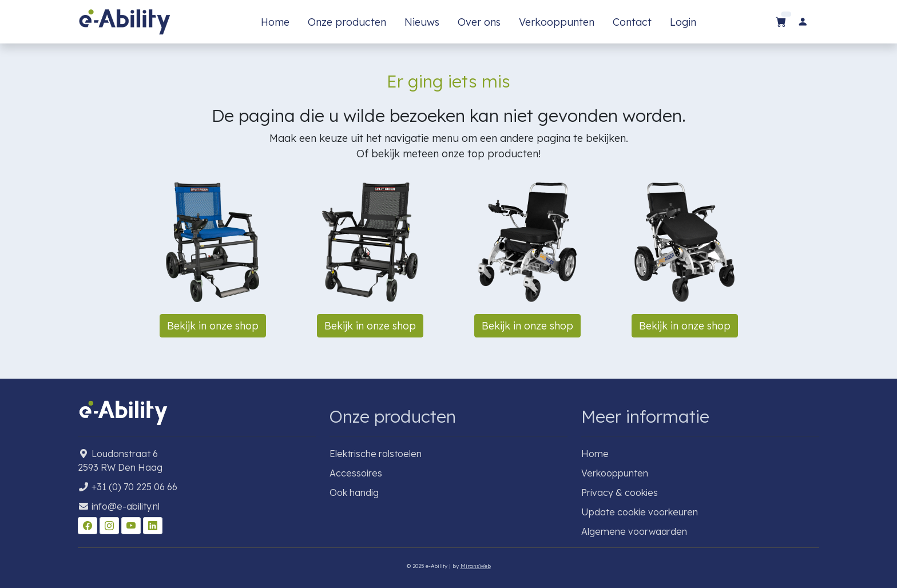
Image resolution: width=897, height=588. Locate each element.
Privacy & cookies (620, 492)
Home (275, 22)
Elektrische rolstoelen (376, 454)
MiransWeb (476, 566)
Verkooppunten (557, 22)
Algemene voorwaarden (634, 531)
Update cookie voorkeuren (640, 512)
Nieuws (422, 22)
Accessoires (356, 473)
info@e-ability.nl (126, 506)
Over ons (479, 22)
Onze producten (347, 22)
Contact (632, 22)
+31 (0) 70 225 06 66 (134, 487)
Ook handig (354, 492)
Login (683, 22)
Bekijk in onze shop (213, 326)
